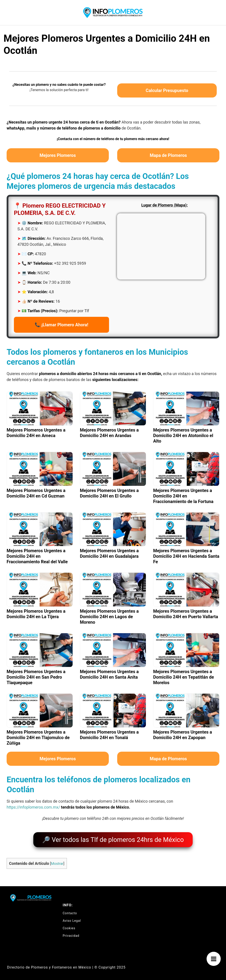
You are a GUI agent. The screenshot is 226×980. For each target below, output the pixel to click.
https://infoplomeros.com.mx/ (33, 807)
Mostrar (57, 861)
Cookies (69, 926)
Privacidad (71, 933)
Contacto (70, 911)
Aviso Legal (72, 918)
